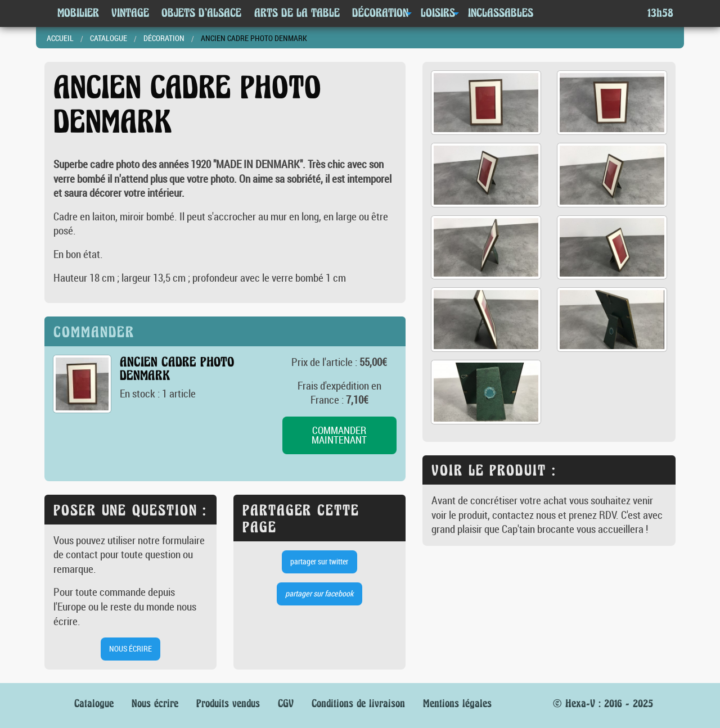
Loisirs (438, 13)
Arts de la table (297, 13)
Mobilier (78, 13)
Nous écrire (155, 704)
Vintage (130, 13)
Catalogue (109, 38)
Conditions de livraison (358, 704)
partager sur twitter (319, 561)
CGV (286, 704)
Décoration (380, 13)
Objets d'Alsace (201, 13)
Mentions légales (457, 704)
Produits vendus (228, 704)
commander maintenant (339, 435)
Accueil (60, 38)
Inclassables (501, 13)
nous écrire (130, 648)
